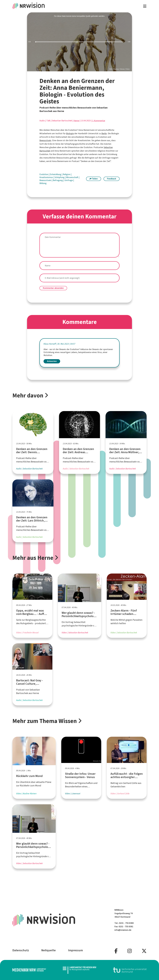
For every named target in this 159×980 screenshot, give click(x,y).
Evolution (44, 174)
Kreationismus (46, 177)
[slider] (79, 42)
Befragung (58, 180)
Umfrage (69, 180)
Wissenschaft (72, 177)
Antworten (52, 361)
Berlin (104, 133)
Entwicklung (56, 174)
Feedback (112, 179)
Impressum (75, 950)
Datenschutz (21, 950)
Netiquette (48, 950)
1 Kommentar (99, 121)
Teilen (94, 179)
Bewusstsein (45, 140)
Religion (67, 174)
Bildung (43, 183)
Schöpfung (60, 177)
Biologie (70, 133)
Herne (76, 121)
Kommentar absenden (53, 288)
